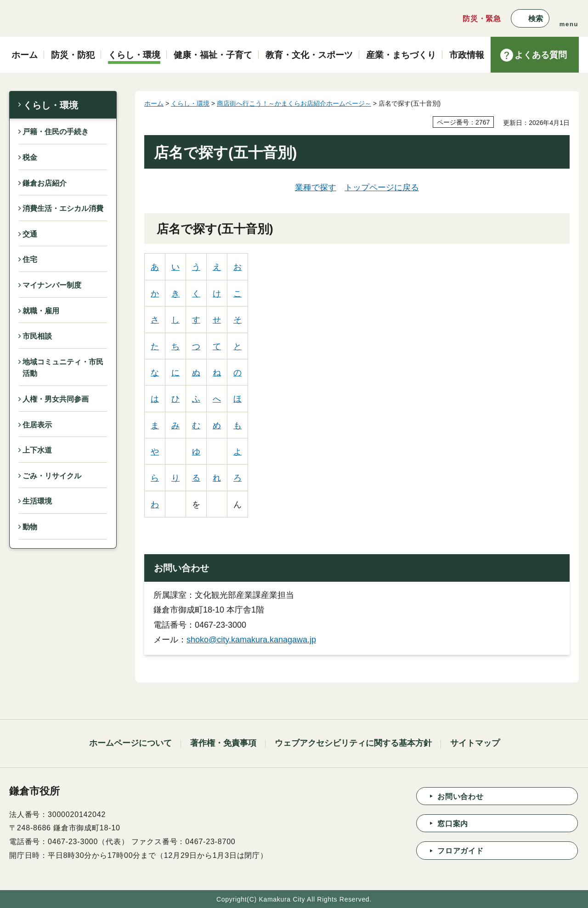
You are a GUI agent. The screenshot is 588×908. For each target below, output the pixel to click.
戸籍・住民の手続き (56, 132)
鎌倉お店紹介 (45, 183)
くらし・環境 (51, 105)
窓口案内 (453, 824)
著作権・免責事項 (223, 743)
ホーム (154, 103)
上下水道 (37, 450)
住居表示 (37, 425)
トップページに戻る (382, 187)
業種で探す (316, 187)
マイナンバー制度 (52, 285)
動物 (30, 527)
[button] (530, 18)
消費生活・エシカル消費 (63, 208)
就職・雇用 (41, 311)
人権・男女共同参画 (56, 399)
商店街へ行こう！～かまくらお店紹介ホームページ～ (294, 103)
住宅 (30, 259)
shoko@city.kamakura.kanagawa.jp (251, 640)
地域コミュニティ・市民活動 (63, 368)
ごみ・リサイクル (52, 476)
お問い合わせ (461, 797)
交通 (30, 234)
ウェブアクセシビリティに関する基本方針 (353, 743)
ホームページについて (130, 743)
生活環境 (37, 501)
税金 (30, 157)
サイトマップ (475, 743)
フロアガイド (461, 851)
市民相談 (37, 336)
